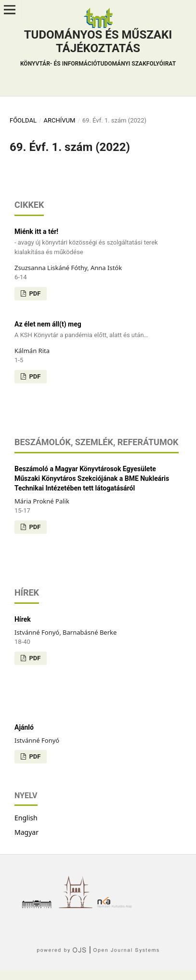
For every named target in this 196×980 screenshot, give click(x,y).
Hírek (23, 619)
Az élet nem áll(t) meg (98, 330)
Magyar (26, 832)
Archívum (59, 120)
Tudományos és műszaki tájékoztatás (98, 49)
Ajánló (24, 727)
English (26, 818)
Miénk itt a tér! (98, 242)
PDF (34, 293)
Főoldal (23, 120)
